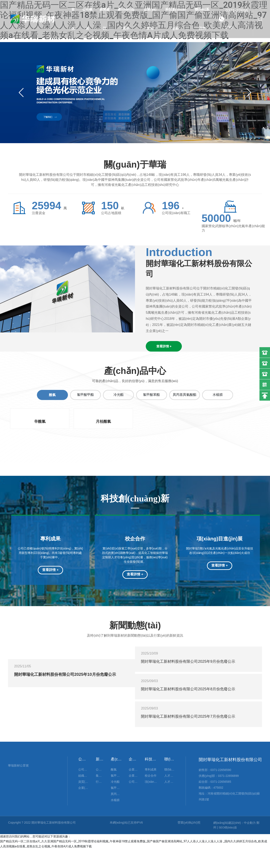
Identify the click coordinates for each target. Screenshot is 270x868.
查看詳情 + (50, 571)
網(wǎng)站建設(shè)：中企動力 (234, 842)
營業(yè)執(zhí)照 (189, 842)
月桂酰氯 (103, 423)
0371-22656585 (221, 801)
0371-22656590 (237, 19)
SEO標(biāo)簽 (228, 847)
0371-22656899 (228, 795)
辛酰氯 (40, 423)
